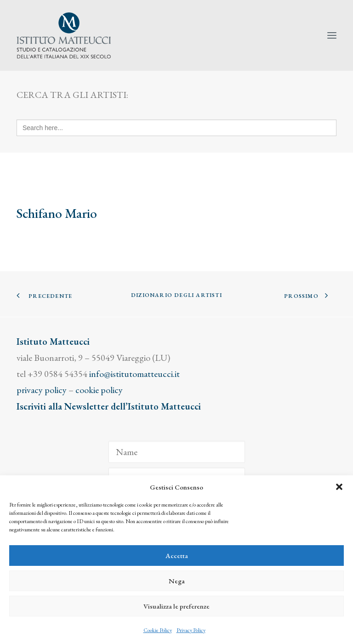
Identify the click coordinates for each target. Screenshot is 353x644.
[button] (339, 487)
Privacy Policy (191, 630)
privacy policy (42, 390)
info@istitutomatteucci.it (134, 374)
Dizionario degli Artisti (176, 295)
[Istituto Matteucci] (64, 35)
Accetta (177, 556)
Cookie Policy (158, 630)
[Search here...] (176, 128)
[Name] (177, 452)
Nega (177, 581)
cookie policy (99, 390)
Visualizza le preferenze (176, 606)
